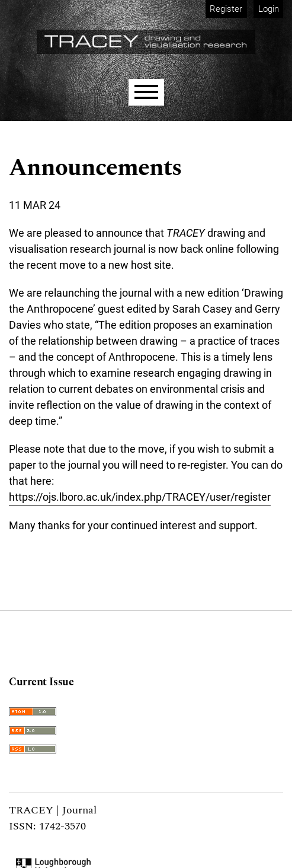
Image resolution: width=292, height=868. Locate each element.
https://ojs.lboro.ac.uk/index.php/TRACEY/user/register (140, 497)
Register (226, 9)
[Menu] (146, 92)
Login (269, 9)
